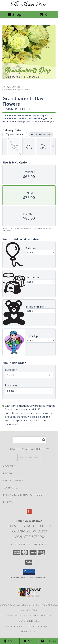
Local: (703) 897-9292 (29, 537)
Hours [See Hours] (48, 641)
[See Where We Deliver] (29, 457)
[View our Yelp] (29, 513)
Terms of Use (29, 632)
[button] (29, 572)
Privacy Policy (15, 626)
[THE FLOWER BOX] (29, 6)
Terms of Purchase (38, 626)
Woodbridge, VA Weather (23, 616)
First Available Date (41, 134)
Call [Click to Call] (10, 641)
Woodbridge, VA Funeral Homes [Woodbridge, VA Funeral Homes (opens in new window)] (19, 605)
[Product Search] (30, 440)
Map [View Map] (29, 641)
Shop (15, 14)
